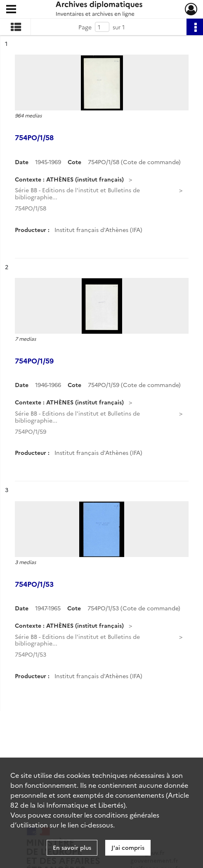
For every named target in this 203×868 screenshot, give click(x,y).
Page (85, 27)
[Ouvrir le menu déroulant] (11, 10)
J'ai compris (128, 847)
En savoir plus (72, 847)
